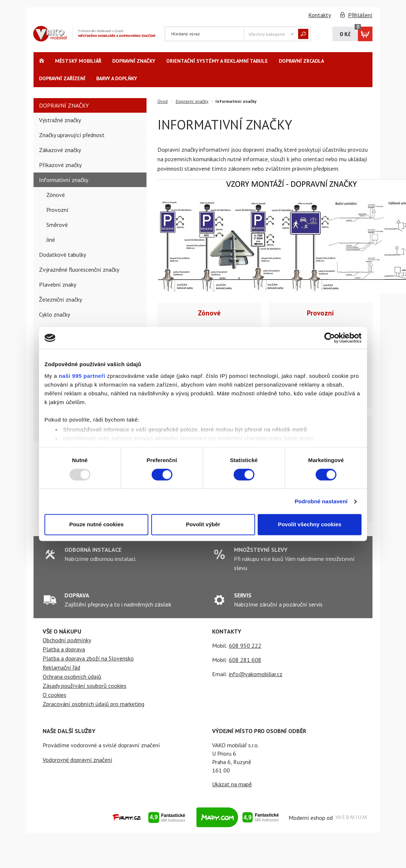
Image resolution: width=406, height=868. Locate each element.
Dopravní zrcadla (301, 61)
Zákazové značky (60, 150)
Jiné (51, 240)
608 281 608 (245, 660)
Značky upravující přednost (72, 135)
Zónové (209, 313)
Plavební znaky (58, 284)
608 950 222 (245, 646)
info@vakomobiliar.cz (256, 674)
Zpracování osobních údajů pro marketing (93, 704)
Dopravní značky (134, 61)
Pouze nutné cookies (96, 525)
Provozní (320, 313)
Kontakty (320, 15)
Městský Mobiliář (78, 61)
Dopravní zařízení (62, 78)
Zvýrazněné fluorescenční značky (79, 270)
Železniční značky (60, 299)
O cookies (54, 695)
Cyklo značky (54, 314)
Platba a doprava (64, 649)
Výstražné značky (60, 120)
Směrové (57, 225)
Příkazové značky (60, 165)
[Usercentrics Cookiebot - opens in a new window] (330, 338)
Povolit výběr (203, 525)
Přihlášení (360, 15)
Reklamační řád (61, 667)
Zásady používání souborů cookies (85, 686)
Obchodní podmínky (67, 640)
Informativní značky (64, 180)
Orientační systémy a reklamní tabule (217, 61)
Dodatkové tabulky (63, 255)
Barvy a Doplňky (117, 78)
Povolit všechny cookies (309, 525)
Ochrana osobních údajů (72, 677)
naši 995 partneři (82, 376)
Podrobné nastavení (321, 501)
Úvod (163, 101)
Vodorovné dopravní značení (77, 760)
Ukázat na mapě (232, 784)
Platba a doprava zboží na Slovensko (88, 658)
